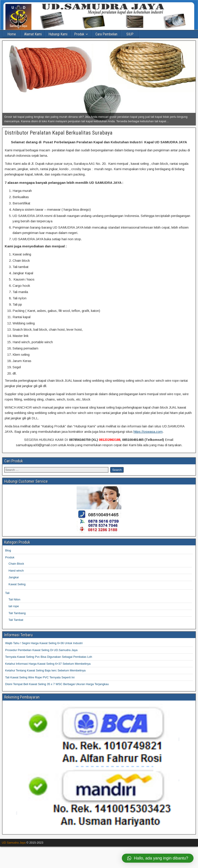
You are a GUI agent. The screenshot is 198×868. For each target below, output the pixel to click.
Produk (79, 34)
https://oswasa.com (148, 432)
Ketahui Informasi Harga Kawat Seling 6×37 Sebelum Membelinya (48, 664)
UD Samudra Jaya (14, 843)
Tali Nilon (14, 599)
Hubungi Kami (58, 34)
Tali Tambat (16, 620)
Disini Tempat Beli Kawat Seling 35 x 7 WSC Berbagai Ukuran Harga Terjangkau (57, 684)
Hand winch (16, 571)
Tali (7, 593)
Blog (8, 550)
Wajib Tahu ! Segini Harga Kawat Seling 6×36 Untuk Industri (44, 643)
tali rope (14, 606)
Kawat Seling (17, 584)
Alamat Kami (33, 34)
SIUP (130, 34)
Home (12, 34)
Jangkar (14, 577)
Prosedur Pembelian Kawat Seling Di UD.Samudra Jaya (41, 650)
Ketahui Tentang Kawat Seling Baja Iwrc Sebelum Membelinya (45, 670)
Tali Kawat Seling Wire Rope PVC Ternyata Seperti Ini (40, 677)
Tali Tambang (17, 613)
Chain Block (16, 564)
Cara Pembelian (106, 34)
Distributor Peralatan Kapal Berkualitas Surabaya (59, 133)
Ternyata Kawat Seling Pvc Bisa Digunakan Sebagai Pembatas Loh (49, 657)
